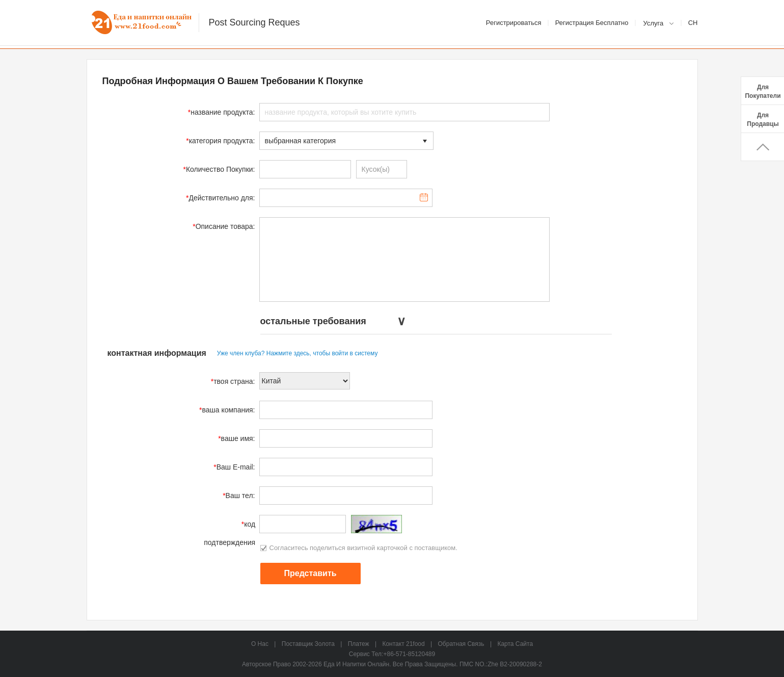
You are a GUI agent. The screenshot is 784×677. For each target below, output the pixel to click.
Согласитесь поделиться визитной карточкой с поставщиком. (359, 548)
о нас (260, 644)
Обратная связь (461, 644)
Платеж (359, 644)
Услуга (654, 23)
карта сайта (515, 644)
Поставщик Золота (308, 644)
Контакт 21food (403, 644)
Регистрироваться (514, 23)
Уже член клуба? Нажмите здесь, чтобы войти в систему (298, 353)
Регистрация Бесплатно (592, 23)
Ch (693, 23)
